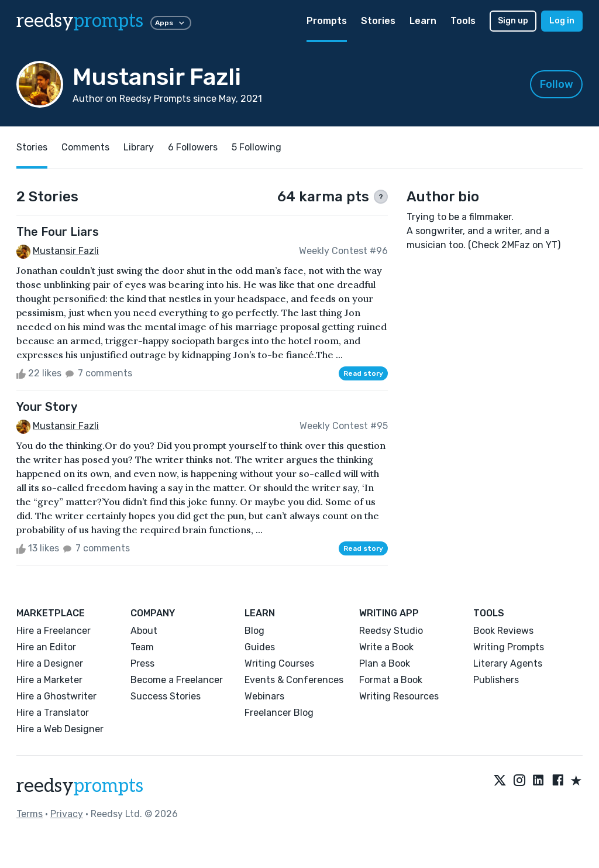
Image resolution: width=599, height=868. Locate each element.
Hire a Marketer (49, 680)
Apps (171, 23)
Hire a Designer (50, 663)
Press (142, 663)
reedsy (80, 786)
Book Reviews (503, 631)
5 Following (257, 147)
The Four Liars (58, 232)
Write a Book (386, 647)
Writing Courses (279, 663)
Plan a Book (385, 663)
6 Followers (193, 147)
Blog (254, 631)
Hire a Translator (53, 713)
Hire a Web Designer (60, 729)
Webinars (264, 696)
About (144, 631)
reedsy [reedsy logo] (80, 21)
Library (139, 147)
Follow (557, 84)
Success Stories (166, 696)
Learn (423, 21)
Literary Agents (508, 663)
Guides (260, 647)
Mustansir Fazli (66, 251)
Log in (562, 21)
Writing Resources (399, 696)
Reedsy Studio (391, 631)
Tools (463, 21)
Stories (378, 21)
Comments (85, 147)
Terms (30, 814)
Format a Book (391, 680)
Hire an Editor (46, 647)
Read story (363, 373)
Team (142, 647)
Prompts (327, 21)
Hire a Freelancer (54, 631)
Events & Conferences (294, 680)
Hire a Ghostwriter (56, 696)
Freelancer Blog (279, 713)
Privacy (67, 814)
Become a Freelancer (177, 680)
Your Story (47, 407)
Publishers (496, 680)
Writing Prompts (509, 647)
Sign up (513, 21)
